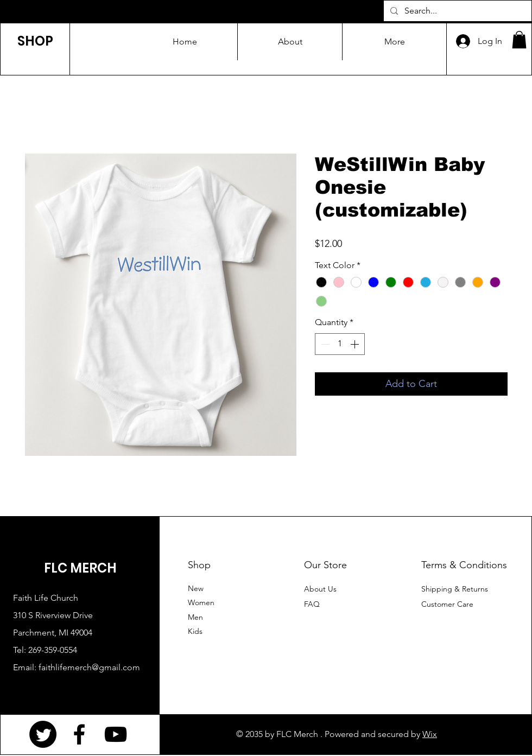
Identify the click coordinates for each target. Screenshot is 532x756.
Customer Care (447, 604)
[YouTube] (116, 734)
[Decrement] (324, 344)
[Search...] (457, 11)
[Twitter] (43, 734)
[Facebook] (79, 734)
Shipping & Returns (455, 589)
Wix (430, 734)
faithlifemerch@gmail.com (89, 667)
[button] (519, 40)
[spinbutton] (340, 344)
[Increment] (356, 344)
